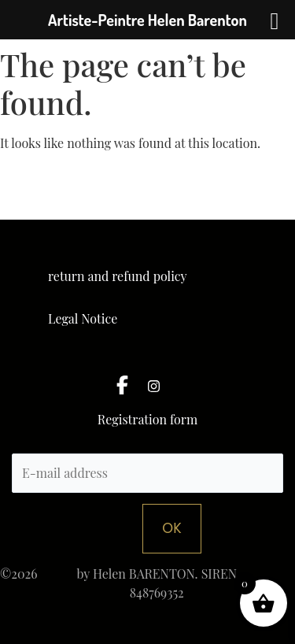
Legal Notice (83, 318)
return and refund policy (118, 276)
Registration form (147, 420)
